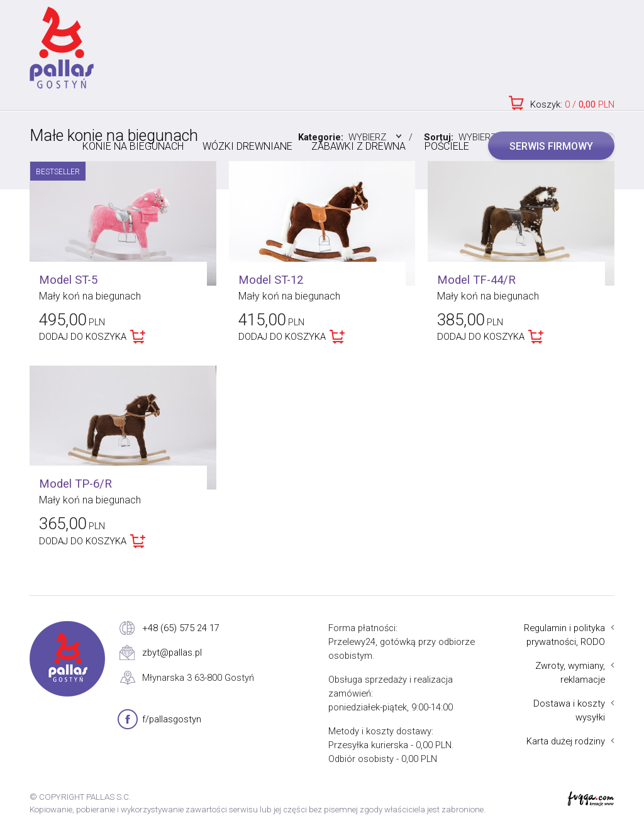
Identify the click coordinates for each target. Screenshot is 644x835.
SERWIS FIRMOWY (551, 146)
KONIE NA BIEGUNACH (133, 146)
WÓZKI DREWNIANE (247, 146)
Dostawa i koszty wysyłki (569, 710)
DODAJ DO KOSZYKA (83, 337)
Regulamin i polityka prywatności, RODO (564, 635)
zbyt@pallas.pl (172, 653)
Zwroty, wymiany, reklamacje (570, 673)
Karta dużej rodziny (566, 741)
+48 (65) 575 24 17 (181, 628)
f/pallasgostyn (172, 719)
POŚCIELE (447, 146)
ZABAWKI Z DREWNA (358, 146)
